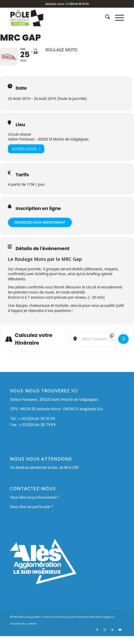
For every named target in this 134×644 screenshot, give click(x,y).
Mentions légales (102, 625)
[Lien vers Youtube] (120, 638)
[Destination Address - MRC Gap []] (98, 347)
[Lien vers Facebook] (97, 638)
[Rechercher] (105, 18)
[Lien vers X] (113, 638)
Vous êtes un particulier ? (32, 514)
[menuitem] (105, 18)
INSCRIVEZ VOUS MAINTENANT (40, 230)
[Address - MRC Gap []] (69, 344)
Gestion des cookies (24, 631)
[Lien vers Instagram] (105, 638)
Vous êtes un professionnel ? (34, 505)
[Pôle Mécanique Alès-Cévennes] (55, 18)
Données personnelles (73, 625)
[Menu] (117, 18)
